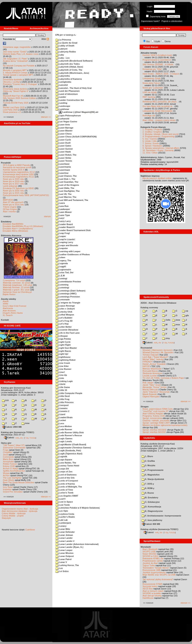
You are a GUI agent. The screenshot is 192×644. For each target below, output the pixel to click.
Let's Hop (62, 324)
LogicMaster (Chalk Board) (71, 444)
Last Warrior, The (66, 197)
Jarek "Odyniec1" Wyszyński (156, 392)
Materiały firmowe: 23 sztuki (16, 287)
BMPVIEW (8, 200)
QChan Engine (10, 209)
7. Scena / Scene (151, 143)
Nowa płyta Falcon (151, 83)
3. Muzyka (148, 465)
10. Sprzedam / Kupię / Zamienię (158, 150)
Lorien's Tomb (64, 493)
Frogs (6, 450)
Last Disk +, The (65, 179)
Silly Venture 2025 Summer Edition (19, 98)
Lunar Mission (64, 553)
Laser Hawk (63, 152)
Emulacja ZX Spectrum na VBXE (18, 188)
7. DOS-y (148, 484)
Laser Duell (63, 143)
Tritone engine (10, 207)
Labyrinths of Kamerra (69, 79)
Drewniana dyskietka (13, 80)
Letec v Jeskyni (65, 309)
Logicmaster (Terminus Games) (73, 448)
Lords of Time (64, 490)
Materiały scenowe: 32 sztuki (17, 283)
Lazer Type (63, 215)
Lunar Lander (64, 538)
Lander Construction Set (70, 100)
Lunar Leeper (64, 550)
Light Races (63, 351)
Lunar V (61, 562)
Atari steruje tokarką (152, 596)
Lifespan (62, 336)
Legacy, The (63, 260)
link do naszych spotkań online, (157, 178)
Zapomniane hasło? (150, 21)
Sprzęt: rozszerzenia (152, 418)
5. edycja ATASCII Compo (15, 73)
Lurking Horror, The (67, 565)
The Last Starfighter (12, 478)
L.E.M (60, 276)
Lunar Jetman (64, 535)
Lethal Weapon (65, 315)
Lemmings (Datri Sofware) (70, 291)
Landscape (63, 106)
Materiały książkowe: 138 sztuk (18, 285)
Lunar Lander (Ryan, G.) (69, 547)
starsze (47, 216)
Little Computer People (69, 393)
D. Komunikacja (151, 507)
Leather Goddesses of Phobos (73, 254)
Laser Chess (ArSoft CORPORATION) (76, 137)
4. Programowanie (153, 470)
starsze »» (46, 117)
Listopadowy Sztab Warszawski (157, 111)
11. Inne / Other (150, 153)
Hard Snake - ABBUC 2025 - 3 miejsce (161, 74)
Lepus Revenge (65, 306)
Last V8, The (64, 194)
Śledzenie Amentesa (152, 373)
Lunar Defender (65, 532)
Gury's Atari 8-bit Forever (15, 306)
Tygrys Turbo (149, 565)
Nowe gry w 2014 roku (13, 205)
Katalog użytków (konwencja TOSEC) (159, 529)
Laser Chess (64, 134)
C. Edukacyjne (151, 502)
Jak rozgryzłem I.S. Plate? (15, 59)
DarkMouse (148, 598)
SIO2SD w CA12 (150, 556)
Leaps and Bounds (67, 245)
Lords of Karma (65, 484)
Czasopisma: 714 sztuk (14, 280)
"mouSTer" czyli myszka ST (156, 411)
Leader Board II (65, 227)
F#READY (147, 362)
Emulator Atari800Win (13, 224)
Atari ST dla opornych (13, 202)
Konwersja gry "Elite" (152, 69)
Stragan (145, 407)
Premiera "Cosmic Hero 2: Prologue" (20, 84)
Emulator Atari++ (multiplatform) (18, 229)
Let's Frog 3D (64, 321)
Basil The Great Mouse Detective (19, 482)
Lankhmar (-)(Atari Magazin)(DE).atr (79, 112)
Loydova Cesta (65, 514)
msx (176, 325)
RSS (45, 39)
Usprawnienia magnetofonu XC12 (19, 172)
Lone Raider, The (66, 463)
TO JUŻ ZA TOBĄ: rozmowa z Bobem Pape (163, 378)
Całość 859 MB (151, 524)
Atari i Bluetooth (150, 549)
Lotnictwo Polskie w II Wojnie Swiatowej (78, 508)
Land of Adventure (67, 94)
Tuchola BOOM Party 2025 (16, 103)
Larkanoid (62, 119)
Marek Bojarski (150, 394)
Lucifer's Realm (65, 517)
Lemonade (63, 300)
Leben (60, 257)
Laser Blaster (64, 131)
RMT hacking (149, 97)
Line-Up (61, 375)
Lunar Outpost (65, 556)
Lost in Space (64, 502)
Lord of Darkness (66, 475)
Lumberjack (63, 523)
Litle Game (63, 387)
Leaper (61, 236)
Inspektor (7, 489)
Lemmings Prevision (68, 297)
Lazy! (60, 218)
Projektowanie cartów (153, 561)
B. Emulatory (150, 498)
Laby (60, 55)
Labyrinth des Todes (68, 64)
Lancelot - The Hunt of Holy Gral (74, 88)
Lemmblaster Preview (68, 282)
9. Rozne (148, 493)
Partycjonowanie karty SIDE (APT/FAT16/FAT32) (26, 195)
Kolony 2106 (9, 466)
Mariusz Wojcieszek (152, 369)
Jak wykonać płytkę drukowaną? (158, 579)
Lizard (60, 414)
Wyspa (6, 473)
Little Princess (64, 402)
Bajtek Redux (9, 294)
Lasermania (63, 167)
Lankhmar (62, 109)
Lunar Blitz (63, 529)
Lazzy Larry (63, 221)
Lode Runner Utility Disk (70, 432)
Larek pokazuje (10, 186)
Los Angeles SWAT (67, 496)
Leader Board (64, 224)
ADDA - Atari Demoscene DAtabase (158, 303)
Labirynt (61, 49)
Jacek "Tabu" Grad (151, 385)
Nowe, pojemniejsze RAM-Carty (158, 409)
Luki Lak (62, 520)
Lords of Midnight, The (69, 487)
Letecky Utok (64, 312)
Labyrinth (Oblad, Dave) (69, 67)
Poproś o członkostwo (172, 21)
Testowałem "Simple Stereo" (156, 568)
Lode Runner (64, 429)
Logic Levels (64, 441)
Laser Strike (63, 158)
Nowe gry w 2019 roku (13, 181)
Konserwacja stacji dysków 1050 (18, 174)
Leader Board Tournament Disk (73, 230)
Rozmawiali (146, 348)
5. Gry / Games (150, 139)
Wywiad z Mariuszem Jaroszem (158, 350)
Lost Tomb (63, 505)
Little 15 (61, 390)
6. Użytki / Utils (150, 141)
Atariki (6, 301)
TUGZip (33, 438)
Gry (148, 41)
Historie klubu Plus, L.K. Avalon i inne (21, 54)
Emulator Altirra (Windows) (15, 231)
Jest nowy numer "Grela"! (15, 52)
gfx (186, 315)
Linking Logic (64, 381)
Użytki (157, 41)
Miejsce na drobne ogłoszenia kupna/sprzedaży (165, 425)
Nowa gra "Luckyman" (153, 88)
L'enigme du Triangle (68, 303)
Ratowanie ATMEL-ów (153, 558)
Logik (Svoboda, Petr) (68, 450)
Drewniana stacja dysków (15, 89)
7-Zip (26, 438)
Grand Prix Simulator (13, 492)
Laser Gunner (64, 149)
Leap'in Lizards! (65, 239)
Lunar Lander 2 (65, 541)
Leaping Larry (64, 242)
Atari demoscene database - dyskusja (19, 511)
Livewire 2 (62, 411)
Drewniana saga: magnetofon (17, 47)
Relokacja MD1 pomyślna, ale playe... (160, 102)
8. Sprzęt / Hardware (152, 146)
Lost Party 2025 (10, 110)
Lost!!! (61, 499)
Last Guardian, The (67, 182)
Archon (6, 475)
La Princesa (63, 40)
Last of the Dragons (67, 185)
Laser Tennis (64, 161)
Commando (8, 457)
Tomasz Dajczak (150, 355)
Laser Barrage (64, 128)
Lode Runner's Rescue (69, 435)
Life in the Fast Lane (67, 333)
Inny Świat (8, 487)
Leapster (62, 248)
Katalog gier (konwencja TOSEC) (18, 432)
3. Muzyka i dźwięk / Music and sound (160, 134)
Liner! (60, 372)
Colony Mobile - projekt (13, 516)
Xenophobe (8, 462)
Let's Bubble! (64, 318)
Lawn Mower (64, 212)
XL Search (8, 315)
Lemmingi (62, 288)
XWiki (5, 304)
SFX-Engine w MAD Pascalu (16, 165)
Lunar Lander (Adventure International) (77, 544)
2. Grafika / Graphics (152, 132)
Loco (60, 423)
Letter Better (64, 327)
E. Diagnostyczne (152, 511)
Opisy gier (6, 443)
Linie (60, 378)
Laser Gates (63, 146)
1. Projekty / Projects (152, 129)
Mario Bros (8, 459)
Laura (60, 203)
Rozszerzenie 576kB (152, 584)
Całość (9, 438)
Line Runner (63, 369)
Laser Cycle (63, 140)
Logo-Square (64, 460)
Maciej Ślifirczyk (150, 390)
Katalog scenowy (149, 307)
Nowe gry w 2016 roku (13, 191)
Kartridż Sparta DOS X (14, 170)
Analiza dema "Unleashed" (16, 61)
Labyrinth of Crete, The (69, 70)
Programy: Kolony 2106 (154, 416)
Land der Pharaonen (67, 91)
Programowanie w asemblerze (157, 60)
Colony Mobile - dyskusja (14, 513)
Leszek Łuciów (150, 376)
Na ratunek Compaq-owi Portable (19, 66)
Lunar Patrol (64, 559)
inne (26, 423)
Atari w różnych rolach (153, 591)
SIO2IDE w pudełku (152, 593)
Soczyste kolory (150, 586)
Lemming (62, 285)
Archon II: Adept (11, 468)
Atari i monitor (10, 212)
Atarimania (8, 308)
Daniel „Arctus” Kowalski (154, 364)
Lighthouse (63, 357)
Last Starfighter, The (67, 191)
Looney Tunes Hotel (67, 466)
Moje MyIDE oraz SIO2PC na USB (159, 575)
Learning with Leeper (68, 251)
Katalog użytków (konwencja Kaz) (158, 444)
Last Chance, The (66, 176)
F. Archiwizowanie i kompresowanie (161, 516)
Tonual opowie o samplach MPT (18, 75)
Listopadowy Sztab (151, 78)
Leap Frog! (63, 233)
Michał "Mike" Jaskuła (153, 359)
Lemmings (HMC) (66, 294)
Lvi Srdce (62, 571)
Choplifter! (8, 452)
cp (185, 311)
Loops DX (62, 469)
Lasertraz (62, 173)
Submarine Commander (14, 448)
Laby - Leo (63, 58)
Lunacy (61, 526)
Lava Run (62, 206)
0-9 (5, 400)
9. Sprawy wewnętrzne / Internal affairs (161, 148)
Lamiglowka (63, 82)
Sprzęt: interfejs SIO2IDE (154, 430)
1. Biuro (147, 456)
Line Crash (63, 363)
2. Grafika (148, 461)
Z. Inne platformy (152, 520)
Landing (61, 103)
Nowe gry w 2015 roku (13, 193)
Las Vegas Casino (66, 122)
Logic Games (64, 438)
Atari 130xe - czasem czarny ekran (159, 120)
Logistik (61, 456)
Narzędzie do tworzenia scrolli (17, 167)
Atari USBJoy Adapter (153, 414)
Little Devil (63, 396)
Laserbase (62, 164)
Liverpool (62, 405)
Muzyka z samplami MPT (15, 70)
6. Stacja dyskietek (153, 479)
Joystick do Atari (150, 563)
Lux (59, 568)
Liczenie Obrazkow (67, 330)
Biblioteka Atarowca (11, 236)
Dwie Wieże (9, 480)
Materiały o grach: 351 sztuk (16, 290)
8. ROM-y (148, 488)
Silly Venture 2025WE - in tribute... (159, 64)
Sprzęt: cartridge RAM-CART (156, 423)
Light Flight (63, 345)
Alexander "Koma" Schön (154, 387)
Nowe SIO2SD (150, 554)
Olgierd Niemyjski (151, 397)
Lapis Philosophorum (68, 116)
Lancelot (62, 85)
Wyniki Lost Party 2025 (14, 107)
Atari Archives (9, 311)
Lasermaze (63, 170)
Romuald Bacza (150, 371)
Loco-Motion (64, 426)
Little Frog (62, 399)
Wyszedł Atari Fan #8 (13, 96)
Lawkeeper (63, 209)
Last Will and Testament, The (72, 200)
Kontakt (5, 320)
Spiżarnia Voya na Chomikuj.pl (17, 292)
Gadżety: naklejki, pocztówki (156, 420)
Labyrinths (63, 76)
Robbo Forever (10, 464)
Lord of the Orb (65, 478)
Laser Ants (63, 125)
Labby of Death (65, 46)
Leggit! (61, 266)
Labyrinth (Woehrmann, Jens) (72, 73)
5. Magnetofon (151, 475)
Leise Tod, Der (64, 272)
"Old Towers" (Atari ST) (14, 445)
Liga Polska (63, 339)
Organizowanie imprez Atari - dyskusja (20, 509)
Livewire (61, 408)
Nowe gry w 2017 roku (13, 184)
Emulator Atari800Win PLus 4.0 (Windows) (23, 226)
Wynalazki (146, 547)
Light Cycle (63, 342)
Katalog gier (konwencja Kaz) (16, 388)
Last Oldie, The (65, 188)
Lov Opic (62, 511)
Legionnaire (63, 270)
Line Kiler (62, 366)
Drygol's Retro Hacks (13, 313)
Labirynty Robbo (66, 52)
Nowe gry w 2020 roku (13, 179)
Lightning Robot (65, 360)
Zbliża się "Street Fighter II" (16, 91)
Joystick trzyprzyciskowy (154, 572)
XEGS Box (148, 589)
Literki (60, 384)
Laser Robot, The (66, 155)
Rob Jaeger (148, 383)
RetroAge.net (149, 116)
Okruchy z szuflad (11, 82)
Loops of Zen (64, 472)
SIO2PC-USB (149, 552)
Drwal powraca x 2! (12, 112)
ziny (166, 338)
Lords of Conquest (67, 481)
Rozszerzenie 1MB (151, 570)
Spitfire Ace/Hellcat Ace (14, 471)
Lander (61, 97)
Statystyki (6, 518)
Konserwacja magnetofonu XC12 (19, 177)
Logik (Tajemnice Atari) (69, 454)
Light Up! (62, 354)
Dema (168, 41)
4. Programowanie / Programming (158, 136)
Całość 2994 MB (12, 427)
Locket (61, 420)
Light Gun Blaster (66, 348)
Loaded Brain (64, 417)
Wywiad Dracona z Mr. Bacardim (158, 352)
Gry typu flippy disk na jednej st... (158, 106)
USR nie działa (150, 92)
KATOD (146, 366)
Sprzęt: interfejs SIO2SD (154, 432)
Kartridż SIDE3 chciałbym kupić (157, 55)
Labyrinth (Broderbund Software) (74, 61)
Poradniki (6, 163)
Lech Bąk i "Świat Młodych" (155, 357)
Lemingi (61, 278)
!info (166, 320)
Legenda (62, 263)
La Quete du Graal (66, 43)
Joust (5, 455)
